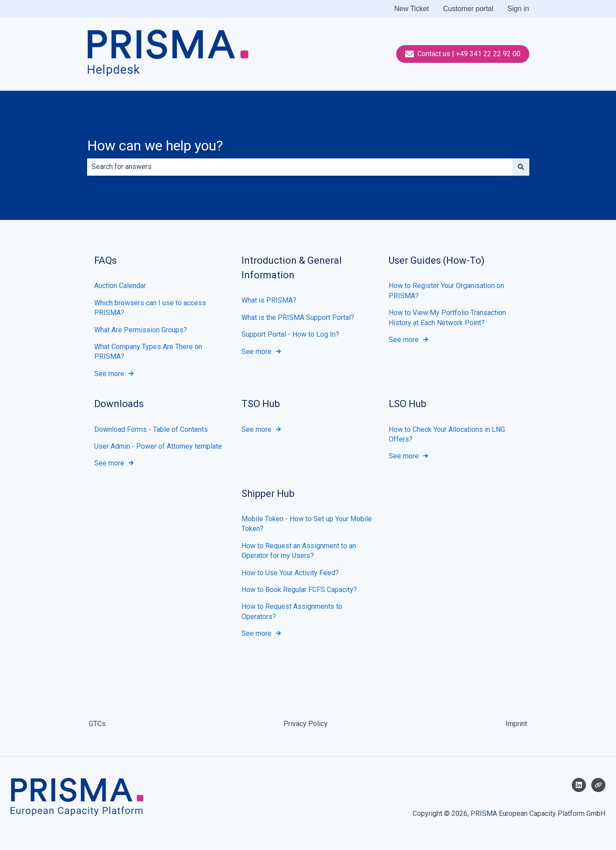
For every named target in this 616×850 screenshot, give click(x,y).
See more (109, 373)
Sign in (518, 9)
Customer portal (468, 9)
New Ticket (412, 9)
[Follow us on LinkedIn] (579, 785)
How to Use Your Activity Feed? (290, 572)
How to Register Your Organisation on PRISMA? (446, 290)
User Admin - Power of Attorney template (158, 446)
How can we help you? (155, 146)
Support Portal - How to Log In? (290, 334)
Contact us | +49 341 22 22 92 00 (463, 54)
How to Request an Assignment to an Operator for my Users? (299, 551)
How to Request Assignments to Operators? (292, 611)
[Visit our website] (598, 785)
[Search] (521, 167)
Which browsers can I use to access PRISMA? (150, 307)
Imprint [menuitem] (516, 724)
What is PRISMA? (269, 300)
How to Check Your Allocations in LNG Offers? (447, 434)
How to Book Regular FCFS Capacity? (299, 590)
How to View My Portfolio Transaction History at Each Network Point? (447, 317)
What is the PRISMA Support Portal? (298, 317)
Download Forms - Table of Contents (151, 429)
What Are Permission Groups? (141, 329)
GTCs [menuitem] (97, 724)
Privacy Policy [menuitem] (306, 724)
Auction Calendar (120, 286)
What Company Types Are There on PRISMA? (148, 352)
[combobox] (300, 167)
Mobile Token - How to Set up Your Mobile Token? (307, 524)
